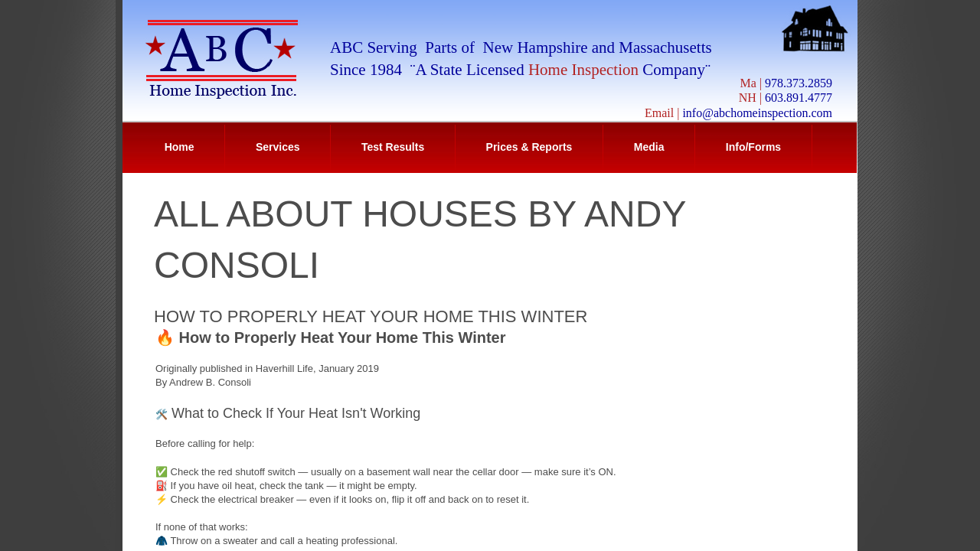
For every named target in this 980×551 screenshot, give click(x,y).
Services (278, 147)
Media (649, 147)
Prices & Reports (529, 147)
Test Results (393, 147)
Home (180, 147)
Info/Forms (753, 147)
